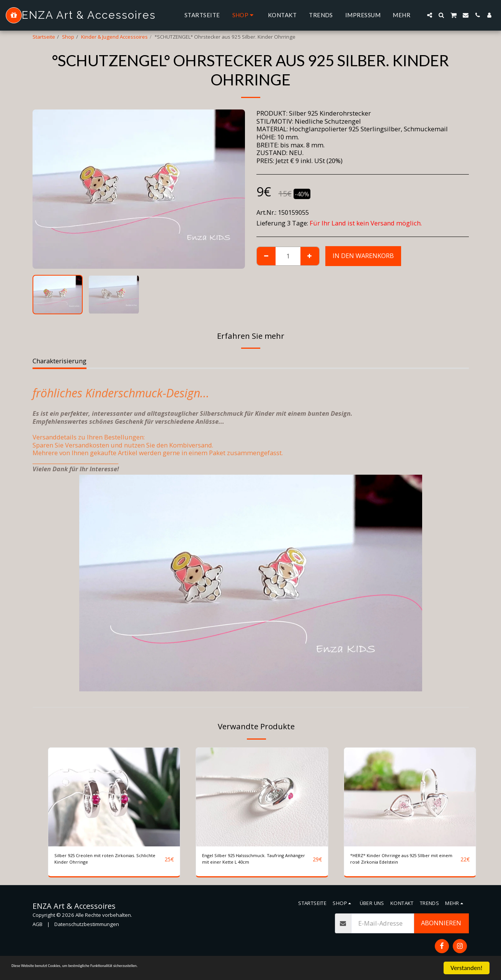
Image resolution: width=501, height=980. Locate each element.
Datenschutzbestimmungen (87, 930)
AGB (38, 930)
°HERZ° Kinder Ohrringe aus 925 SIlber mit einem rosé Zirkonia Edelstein (398, 862)
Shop (68, 37)
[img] (114, 797)
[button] (430, 15)
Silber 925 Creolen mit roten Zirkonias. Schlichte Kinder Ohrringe (108, 862)
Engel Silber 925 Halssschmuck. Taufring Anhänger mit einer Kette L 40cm (256, 862)
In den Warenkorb (363, 256)
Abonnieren (441, 929)
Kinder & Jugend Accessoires (114, 37)
